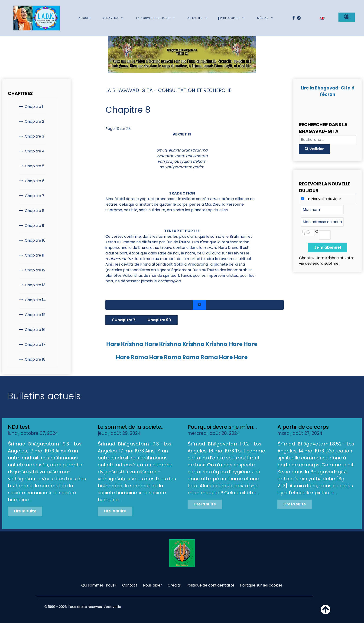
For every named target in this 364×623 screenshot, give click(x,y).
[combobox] (328, 140)
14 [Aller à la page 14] (213, 305)
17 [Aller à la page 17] (253, 305)
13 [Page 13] (199, 305)
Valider (314, 149)
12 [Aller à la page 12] (186, 305)
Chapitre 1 (34, 107)
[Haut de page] (326, 612)
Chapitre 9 (34, 226)
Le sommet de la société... (131, 427)
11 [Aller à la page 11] (173, 305)
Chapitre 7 (35, 196)
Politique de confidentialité (210, 585)
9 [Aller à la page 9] (148, 305)
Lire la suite (25, 511)
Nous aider (153, 585)
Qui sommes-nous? (99, 585)
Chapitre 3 (34, 136)
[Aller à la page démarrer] (112, 305)
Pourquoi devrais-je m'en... (222, 427)
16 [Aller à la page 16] (239, 305)
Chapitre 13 (35, 285)
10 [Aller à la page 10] (161, 305)
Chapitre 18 (35, 359)
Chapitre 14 (35, 300)
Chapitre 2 (34, 121)
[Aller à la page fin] (277, 305)
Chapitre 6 (35, 181)
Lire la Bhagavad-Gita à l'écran (328, 91)
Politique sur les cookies (261, 585)
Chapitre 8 (35, 211)
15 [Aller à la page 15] (226, 305)
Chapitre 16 (35, 330)
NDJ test (19, 427)
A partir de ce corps (303, 427)
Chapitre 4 (35, 151)
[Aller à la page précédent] (124, 305)
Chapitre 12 (35, 270)
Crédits (174, 585)
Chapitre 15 (35, 315)
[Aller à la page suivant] (265, 305)
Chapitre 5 (35, 166)
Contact (130, 585)
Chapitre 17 (35, 344)
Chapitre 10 (35, 240)
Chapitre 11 (35, 255)
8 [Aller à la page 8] (136, 305)
